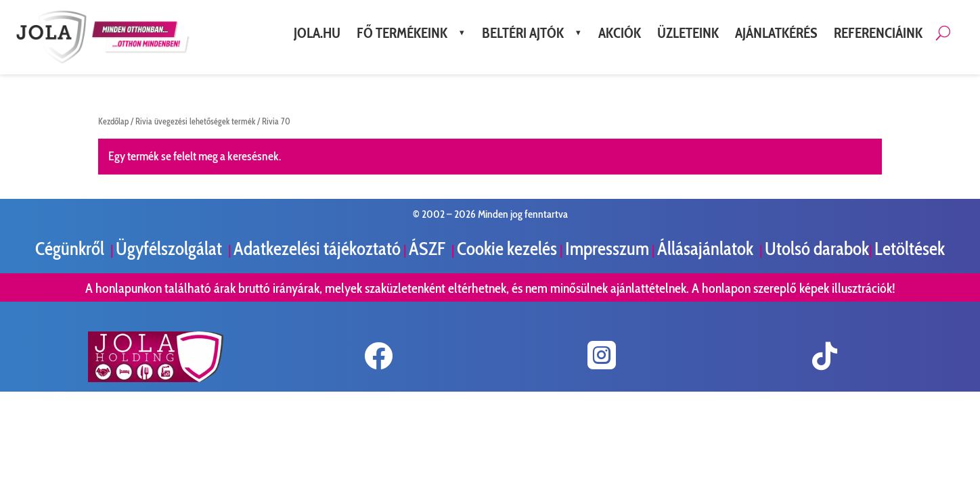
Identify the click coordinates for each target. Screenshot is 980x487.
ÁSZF (429, 249)
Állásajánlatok (707, 249)
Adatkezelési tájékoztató (317, 249)
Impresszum (607, 249)
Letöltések (910, 249)
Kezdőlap (113, 121)
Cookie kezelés (507, 249)
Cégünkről (71, 249)
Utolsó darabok (817, 249)
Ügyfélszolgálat (171, 249)
